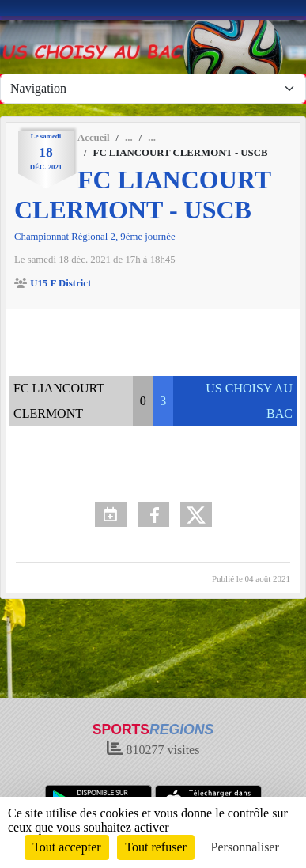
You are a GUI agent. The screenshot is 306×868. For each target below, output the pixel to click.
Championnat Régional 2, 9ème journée (95, 237)
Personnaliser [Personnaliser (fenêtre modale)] (245, 847)
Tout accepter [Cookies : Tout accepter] (66, 847)
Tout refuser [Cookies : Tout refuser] (156, 847)
